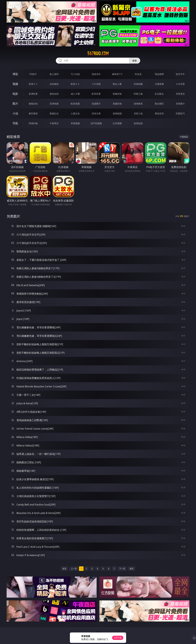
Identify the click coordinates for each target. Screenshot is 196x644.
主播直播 (159, 84)
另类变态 (180, 94)
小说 (15, 113)
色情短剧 (138, 123)
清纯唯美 (138, 104)
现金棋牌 (159, 74)
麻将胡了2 (117, 74)
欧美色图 (75, 104)
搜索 (135, 61)
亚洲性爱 (33, 94)
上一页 (74, 569)
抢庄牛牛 (180, 74)
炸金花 (138, 74)
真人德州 (54, 74)
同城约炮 (33, 123)
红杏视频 (117, 123)
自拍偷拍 (54, 84)
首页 (64, 569)
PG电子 (33, 74)
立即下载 (118, 638)
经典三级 (138, 94)
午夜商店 (54, 123)
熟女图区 (159, 104)
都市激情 (33, 113)
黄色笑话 (159, 113)
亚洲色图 (54, 104)
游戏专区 (96, 74)
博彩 (15, 74)
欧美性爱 (96, 94)
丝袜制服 (138, 84)
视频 (15, 84)
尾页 (132, 569)
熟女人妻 (117, 84)
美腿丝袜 (117, 104)
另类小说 (138, 113)
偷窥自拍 (33, 104)
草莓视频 (75, 123)
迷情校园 (117, 113)
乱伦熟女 (159, 94)
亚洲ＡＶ (33, 84)
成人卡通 (75, 94)
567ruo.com (98, 53)
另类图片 (180, 104)
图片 (15, 104)
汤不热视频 (96, 123)
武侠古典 (96, 113)
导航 (15, 123)
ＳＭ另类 (180, 84)
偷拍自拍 (54, 94)
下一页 (122, 569)
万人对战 (75, 74)
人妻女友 (75, 113)
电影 (15, 94)
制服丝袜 (117, 94)
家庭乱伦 (54, 113)
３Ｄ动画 (96, 84)
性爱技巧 (180, 113)
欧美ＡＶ (75, 84)
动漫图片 (96, 104)
